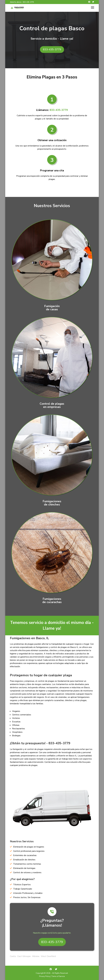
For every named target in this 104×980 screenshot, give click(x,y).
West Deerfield (48, 956)
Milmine (36, 956)
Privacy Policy (45, 976)
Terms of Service (58, 976)
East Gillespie (24, 956)
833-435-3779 (28, 2)
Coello (13, 956)
